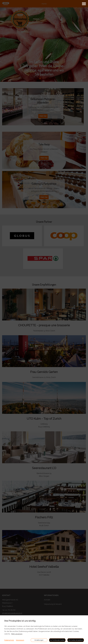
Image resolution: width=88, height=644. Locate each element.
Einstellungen (39, 640)
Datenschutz (9, 640)
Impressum (20, 640)
